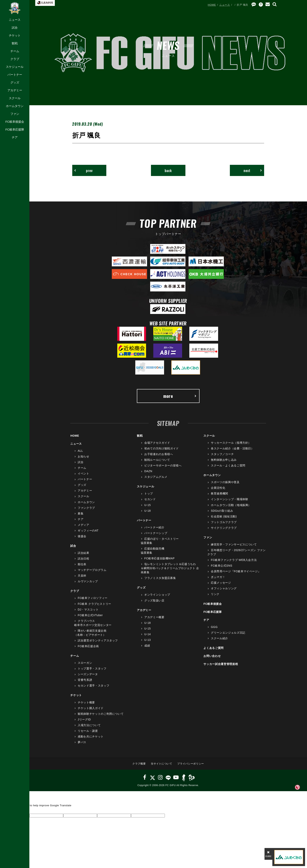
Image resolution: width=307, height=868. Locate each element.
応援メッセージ (221, 583)
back (168, 170)
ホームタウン (15, 106)
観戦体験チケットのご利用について (101, 714)
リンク (215, 594)
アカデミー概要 (154, 617)
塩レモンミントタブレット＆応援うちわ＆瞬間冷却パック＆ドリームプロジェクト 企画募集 (170, 568)
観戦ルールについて (157, 460)
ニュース (15, 20)
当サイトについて (161, 764)
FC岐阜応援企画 (88, 646)
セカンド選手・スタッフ (93, 686)
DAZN (148, 471)
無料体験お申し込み (224, 460)
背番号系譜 (85, 680)
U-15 (148, 505)
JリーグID (84, 719)
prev (83, 170)
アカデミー (15, 90)
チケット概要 (86, 702)
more (180, 396)
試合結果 (84, 553)
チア (15, 137)
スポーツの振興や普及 (225, 482)
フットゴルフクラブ (224, 522)
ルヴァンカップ (88, 581)
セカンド (150, 499)
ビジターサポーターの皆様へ (163, 465)
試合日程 (84, 559)
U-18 (148, 511)
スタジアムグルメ (156, 477)
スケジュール (15, 67)
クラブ (15, 59)
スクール (15, 98)
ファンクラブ (86, 508)
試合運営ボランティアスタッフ (98, 640)
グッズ (15, 82)
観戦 (15, 43)
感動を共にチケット (91, 736)
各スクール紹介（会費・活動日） (232, 448)
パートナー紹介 (154, 527)
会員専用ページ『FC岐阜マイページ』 (236, 571)
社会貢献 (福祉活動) (224, 516)
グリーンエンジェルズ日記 (228, 633)
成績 (147, 646)
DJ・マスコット (88, 610)
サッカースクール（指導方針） (231, 443)
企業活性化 (218, 488)
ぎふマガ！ (218, 577)
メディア (84, 525)
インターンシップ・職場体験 (229, 499)
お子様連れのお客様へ (159, 454)
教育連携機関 (219, 493)
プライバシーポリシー (191, 764)
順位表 (82, 564)
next (253, 170)
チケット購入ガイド (91, 708)
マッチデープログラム (92, 570)
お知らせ (84, 456)
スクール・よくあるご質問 (228, 465)
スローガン (85, 663)
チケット (15, 35)
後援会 (82, 536)
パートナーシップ (156, 533)
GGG (214, 627)
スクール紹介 (219, 638)
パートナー (15, 75)
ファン (15, 114)
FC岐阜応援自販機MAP (159, 558)
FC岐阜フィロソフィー (93, 598)
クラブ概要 (139, 764)
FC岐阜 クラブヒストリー (94, 604)
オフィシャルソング (224, 588)
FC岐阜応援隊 (15, 129)
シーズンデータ (88, 674)
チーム (15, 51)
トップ (149, 493)
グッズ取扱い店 (154, 600)
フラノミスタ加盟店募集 (160, 578)
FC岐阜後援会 (15, 122)
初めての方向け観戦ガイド (162, 448)
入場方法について (89, 725)
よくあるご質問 (214, 648)
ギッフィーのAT (88, 531)
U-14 (148, 634)
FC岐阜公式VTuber (90, 615)
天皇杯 (82, 576)
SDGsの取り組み (222, 511)
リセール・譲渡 (88, 731)
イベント (84, 473)
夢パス (82, 742)
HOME (212, 5)
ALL (80, 451)
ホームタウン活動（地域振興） (231, 505)
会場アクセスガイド (157, 443)
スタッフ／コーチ (222, 454)
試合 (15, 28)
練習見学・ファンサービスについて (234, 544)
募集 (81, 513)
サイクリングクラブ (224, 528)
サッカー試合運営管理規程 (221, 664)
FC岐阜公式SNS (222, 566)
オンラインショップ (157, 595)
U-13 (148, 640)
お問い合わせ (212, 656)
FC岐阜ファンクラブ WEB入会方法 (234, 560)
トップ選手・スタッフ (92, 668)
